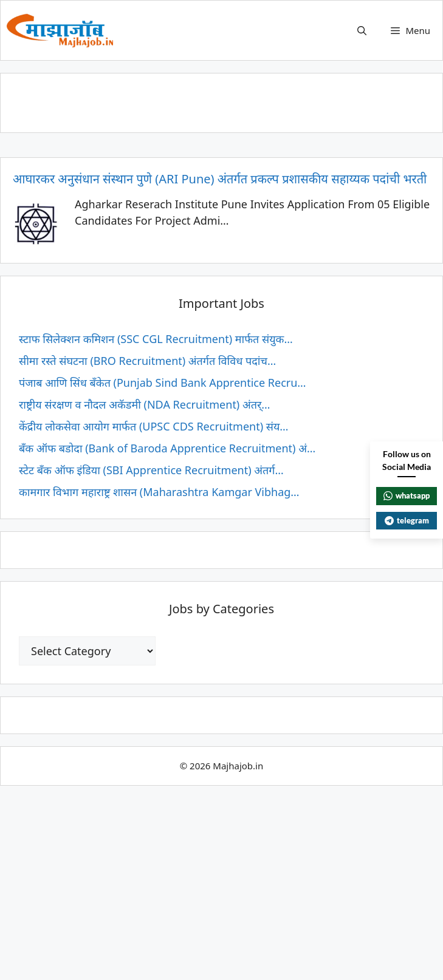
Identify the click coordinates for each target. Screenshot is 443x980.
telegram (407, 520)
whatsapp (407, 495)
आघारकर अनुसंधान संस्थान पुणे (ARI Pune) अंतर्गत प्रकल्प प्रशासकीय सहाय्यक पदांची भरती (220, 179)
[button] (362, 30)
